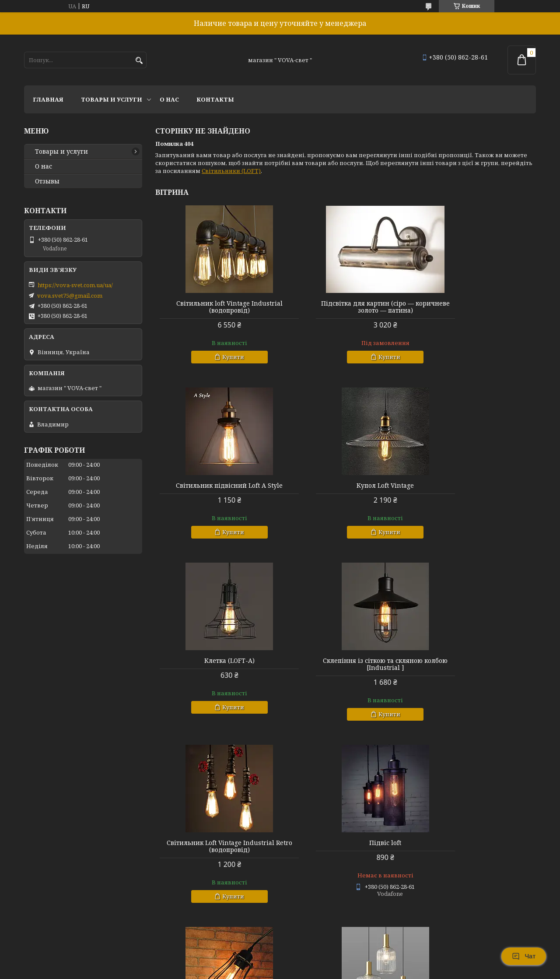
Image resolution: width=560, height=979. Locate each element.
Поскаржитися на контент (269, 970)
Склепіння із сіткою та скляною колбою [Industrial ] (475, 489)
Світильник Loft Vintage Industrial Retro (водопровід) (216, 671)
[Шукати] (139, 61)
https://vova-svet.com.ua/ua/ (75, 285)
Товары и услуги (112, 99)
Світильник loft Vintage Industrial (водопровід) (216, 307)
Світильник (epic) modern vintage (216, 850)
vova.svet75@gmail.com (70, 296)
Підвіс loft (345, 668)
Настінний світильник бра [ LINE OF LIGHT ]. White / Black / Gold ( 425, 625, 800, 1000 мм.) (475, 857)
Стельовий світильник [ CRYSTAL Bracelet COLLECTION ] (345, 853)
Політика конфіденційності (353, 970)
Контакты (215, 99)
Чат (524, 956)
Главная (48, 99)
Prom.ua (328, 963)
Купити (220, 357)
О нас (169, 99)
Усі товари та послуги (495, 938)
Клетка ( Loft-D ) (475, 668)
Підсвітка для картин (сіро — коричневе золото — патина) (346, 307)
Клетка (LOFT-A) (345, 486)
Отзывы (47, 181)
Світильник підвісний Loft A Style (475, 303)
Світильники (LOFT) (231, 171)
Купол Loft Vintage (216, 486)
